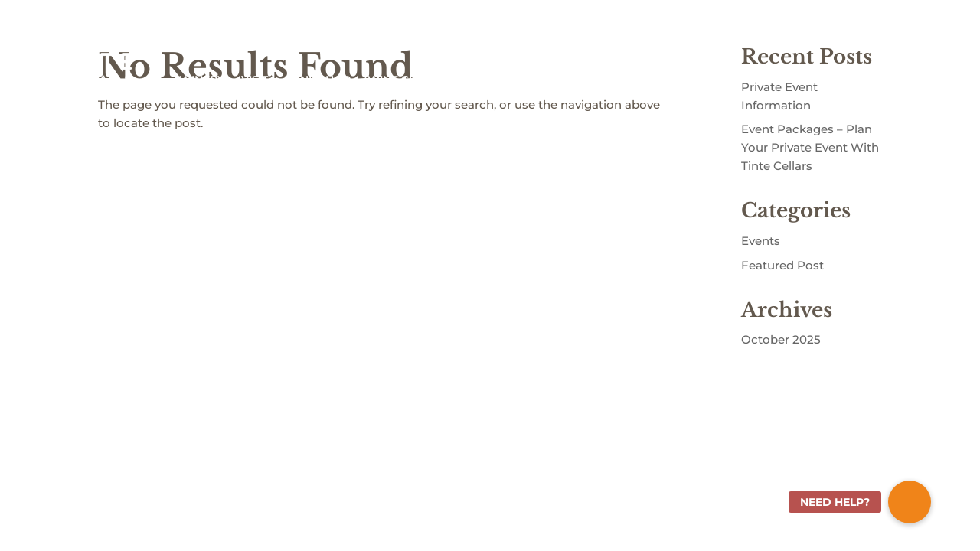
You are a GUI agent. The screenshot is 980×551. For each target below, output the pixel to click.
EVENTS (629, 80)
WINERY (202, 80)
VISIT (255, 80)
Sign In (831, 31)
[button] (910, 502)
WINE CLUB (400, 80)
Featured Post (782, 265)
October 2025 (781, 339)
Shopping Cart (897, 31)
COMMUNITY (540, 80)
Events (761, 241)
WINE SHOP (318, 80)
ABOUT (469, 80)
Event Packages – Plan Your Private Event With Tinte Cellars (810, 147)
